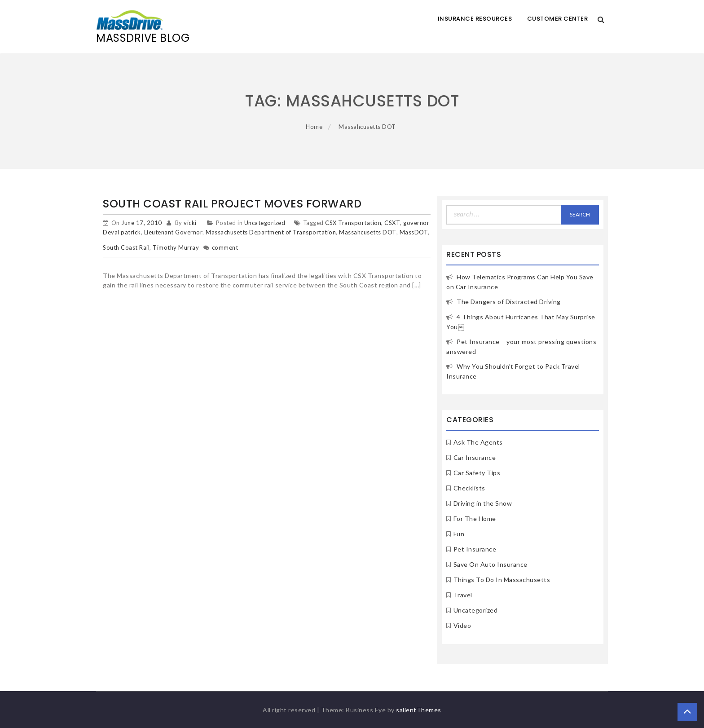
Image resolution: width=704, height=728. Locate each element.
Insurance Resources (475, 19)
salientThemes (419, 710)
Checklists (469, 488)
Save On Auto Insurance (491, 564)
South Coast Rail (126, 247)
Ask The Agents (478, 442)
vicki (190, 223)
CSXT (392, 223)
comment (225, 247)
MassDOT (414, 232)
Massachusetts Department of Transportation (271, 232)
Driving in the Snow (483, 503)
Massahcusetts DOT (368, 232)
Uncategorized (265, 223)
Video (462, 625)
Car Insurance (475, 457)
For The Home (475, 518)
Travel (463, 595)
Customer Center (558, 19)
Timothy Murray (176, 247)
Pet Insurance (475, 549)
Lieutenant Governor (174, 232)
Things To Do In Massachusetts (502, 580)
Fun (459, 534)
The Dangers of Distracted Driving (509, 302)
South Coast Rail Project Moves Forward (232, 204)
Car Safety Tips (477, 473)
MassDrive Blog (143, 38)
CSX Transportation (353, 223)
